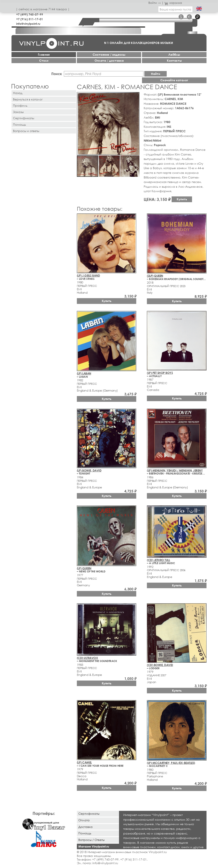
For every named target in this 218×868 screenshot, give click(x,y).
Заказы (18, 112)
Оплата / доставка (109, 60)
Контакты (174, 60)
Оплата (84, 820)
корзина (173, 3)
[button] (135, 96)
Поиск (57, 74)
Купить (182, 199)
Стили (44, 60)
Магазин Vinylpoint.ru (94, 846)
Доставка (85, 827)
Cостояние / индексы (109, 54)
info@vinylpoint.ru (28, 24)
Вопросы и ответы (26, 131)
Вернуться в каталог (28, 99)
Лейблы (174, 54)
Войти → (155, 3)
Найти (156, 74)
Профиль (20, 105)
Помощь (19, 124)
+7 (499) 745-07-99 (30, 14)
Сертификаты (24, 118)
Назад (18, 93)
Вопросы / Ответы (91, 840)
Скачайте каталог (174, 80)
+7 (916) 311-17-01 (30, 19)
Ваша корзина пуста (175, 9)
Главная (44, 54)
